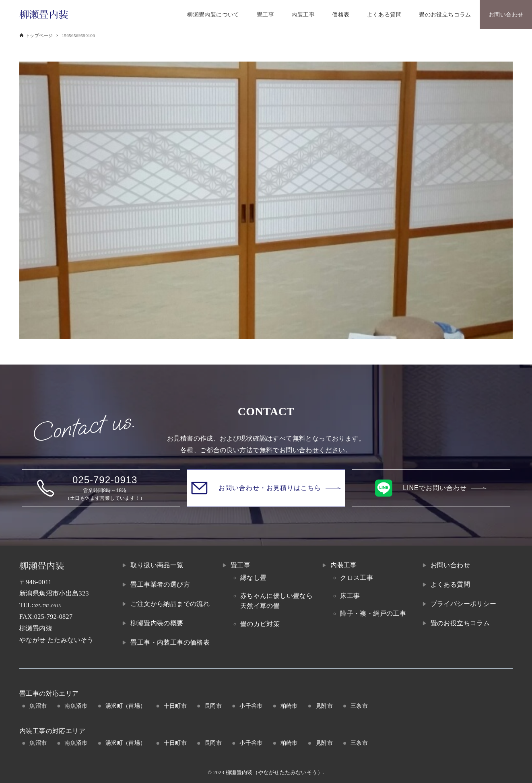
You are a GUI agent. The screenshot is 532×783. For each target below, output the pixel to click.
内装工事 (344, 565)
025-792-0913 (53, 605)
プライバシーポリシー (464, 604)
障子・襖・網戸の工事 (373, 613)
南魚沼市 (76, 706)
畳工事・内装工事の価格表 (170, 642)
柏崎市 (289, 706)
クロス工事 (357, 578)
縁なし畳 (254, 578)
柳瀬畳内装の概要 (157, 623)
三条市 (359, 706)
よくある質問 (450, 584)
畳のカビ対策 (260, 624)
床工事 (350, 596)
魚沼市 (38, 706)
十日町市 (175, 706)
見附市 (324, 706)
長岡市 (213, 706)
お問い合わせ (450, 565)
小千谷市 (251, 706)
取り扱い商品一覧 (157, 565)
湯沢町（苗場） (126, 706)
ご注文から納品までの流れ (170, 604)
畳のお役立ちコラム (460, 623)
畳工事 (240, 565)
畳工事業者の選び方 (160, 584)
